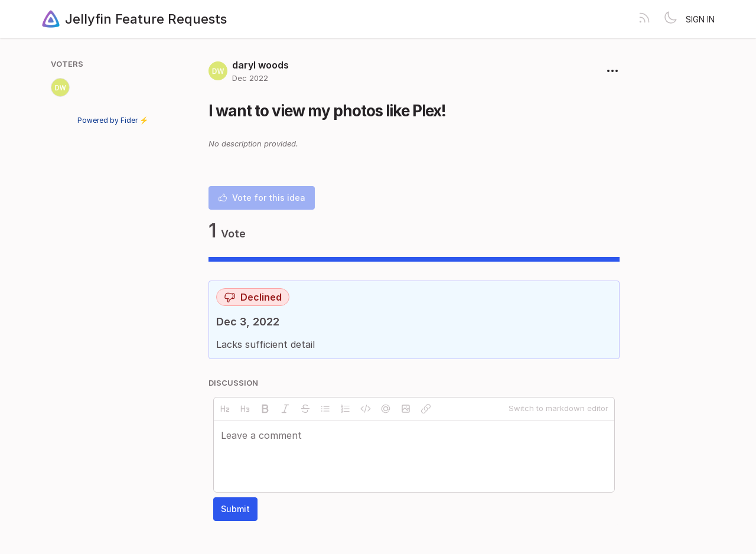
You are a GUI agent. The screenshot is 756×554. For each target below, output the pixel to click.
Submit (235, 509)
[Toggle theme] (670, 19)
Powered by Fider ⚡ (113, 120)
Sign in (700, 19)
